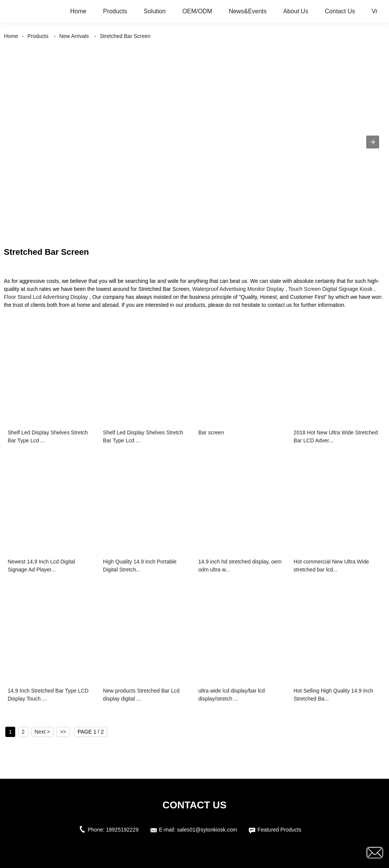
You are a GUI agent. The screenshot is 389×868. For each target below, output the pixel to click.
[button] (373, 142)
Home (78, 11)
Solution (155, 11)
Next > (42, 732)
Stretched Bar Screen (125, 36)
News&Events (248, 11)
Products (115, 11)
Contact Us (340, 11)
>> (63, 732)
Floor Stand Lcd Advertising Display (46, 297)
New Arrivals (74, 36)
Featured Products (279, 830)
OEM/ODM (197, 11)
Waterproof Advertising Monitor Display (238, 289)
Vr (374, 11)
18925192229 (122, 830)
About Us (296, 11)
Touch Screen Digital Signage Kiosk (330, 289)
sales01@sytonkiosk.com (207, 830)
